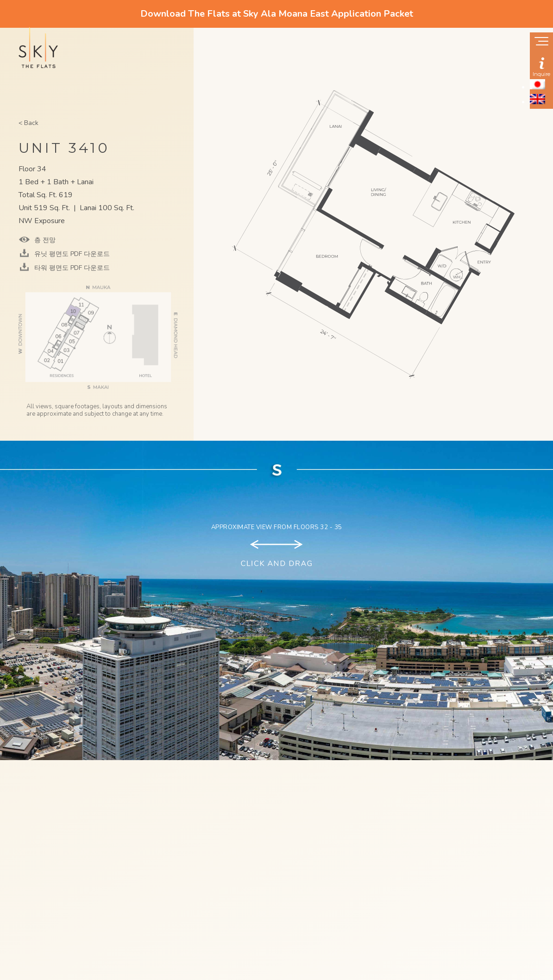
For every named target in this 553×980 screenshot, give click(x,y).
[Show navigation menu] (541, 42)
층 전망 (44, 240)
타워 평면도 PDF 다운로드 (71, 268)
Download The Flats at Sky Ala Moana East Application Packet (277, 14)
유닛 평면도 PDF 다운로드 (71, 254)
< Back (28, 123)
